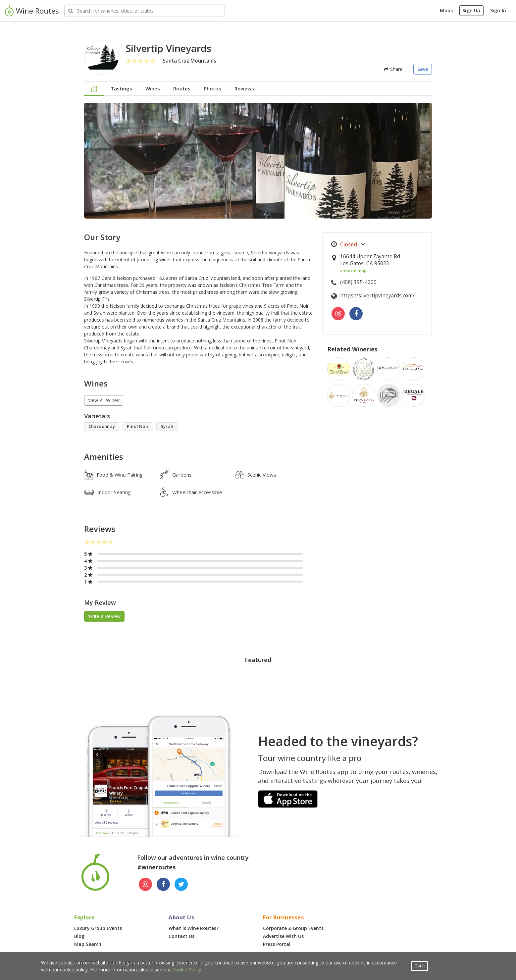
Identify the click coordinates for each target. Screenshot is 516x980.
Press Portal (277, 944)
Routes (182, 88)
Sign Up (471, 10)
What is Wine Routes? (194, 928)
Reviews (244, 88)
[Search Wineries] (145, 11)
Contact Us (181, 936)
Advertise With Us (283, 936)
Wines (153, 88)
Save (423, 69)
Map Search (88, 944)
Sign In (498, 10)
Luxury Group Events (98, 928)
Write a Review (104, 616)
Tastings (121, 88)
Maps (446, 10)
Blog (79, 936)
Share (393, 69)
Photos (212, 88)
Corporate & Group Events (293, 928)
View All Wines (104, 400)
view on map (353, 271)
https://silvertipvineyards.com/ (377, 296)
